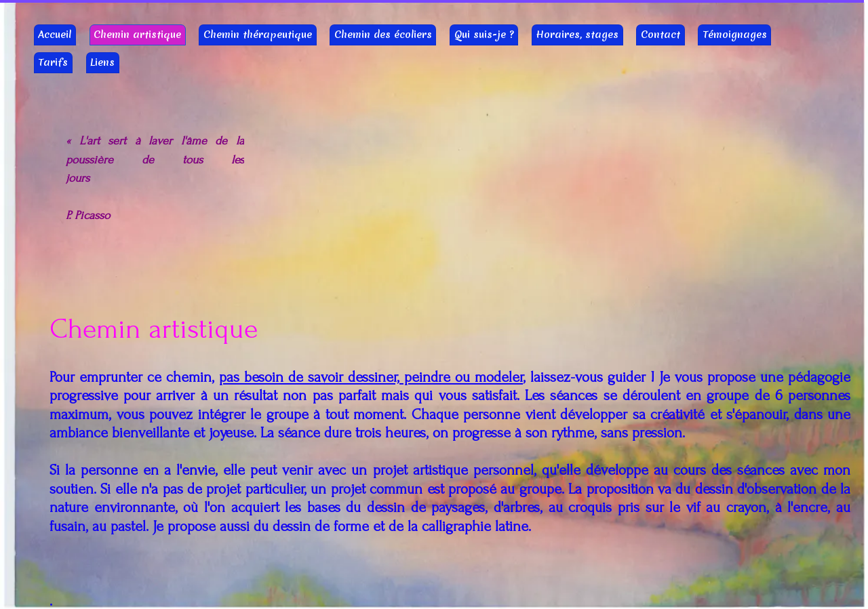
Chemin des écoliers (383, 35)
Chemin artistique (137, 35)
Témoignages (735, 35)
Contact (660, 35)
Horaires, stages (577, 35)
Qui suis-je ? (484, 35)
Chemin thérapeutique (258, 35)
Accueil (55, 35)
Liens (102, 62)
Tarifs (53, 62)
